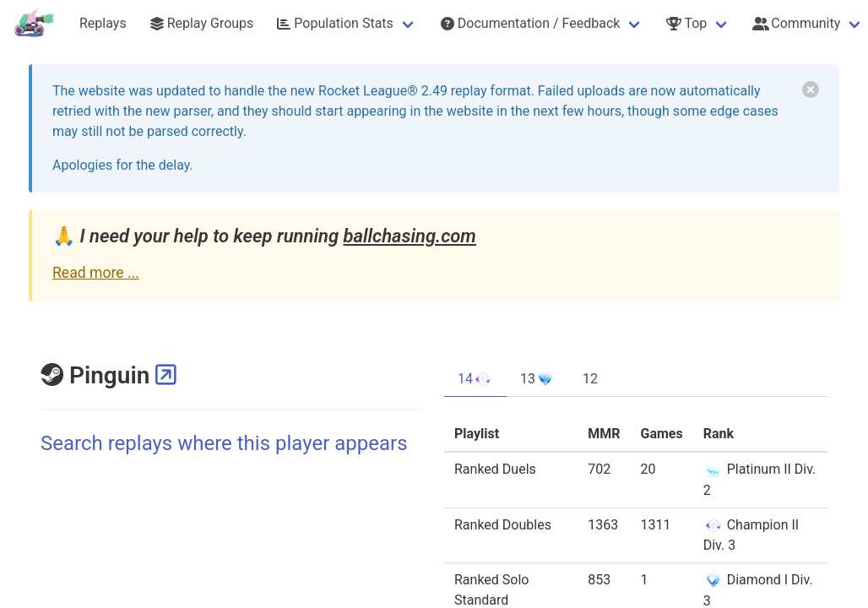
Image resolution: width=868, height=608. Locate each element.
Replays (103, 23)
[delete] (811, 90)
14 (475, 379)
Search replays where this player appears (224, 443)
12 (590, 379)
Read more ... (96, 273)
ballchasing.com (409, 236)
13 (538, 379)
